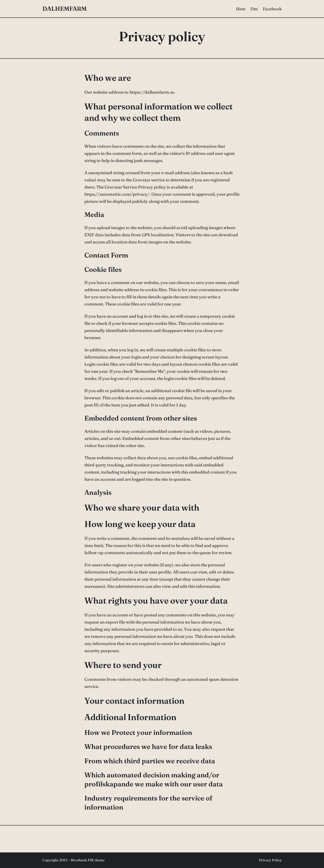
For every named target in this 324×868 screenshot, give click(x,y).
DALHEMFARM (65, 9)
